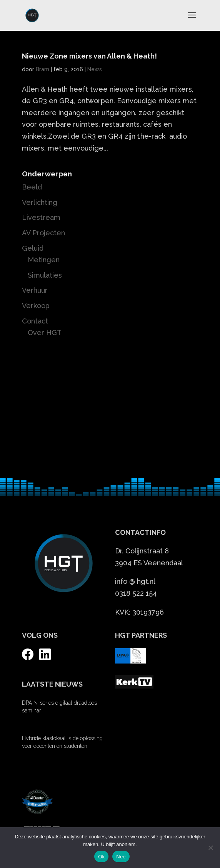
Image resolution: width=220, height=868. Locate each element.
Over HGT (45, 333)
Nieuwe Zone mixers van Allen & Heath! (89, 56)
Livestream (41, 217)
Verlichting (40, 202)
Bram (42, 69)
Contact (35, 321)
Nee (121, 857)
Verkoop (36, 306)
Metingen (44, 260)
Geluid (33, 248)
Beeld (32, 187)
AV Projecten (43, 233)
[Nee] (210, 848)
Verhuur (35, 290)
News (95, 69)
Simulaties (45, 275)
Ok (101, 857)
